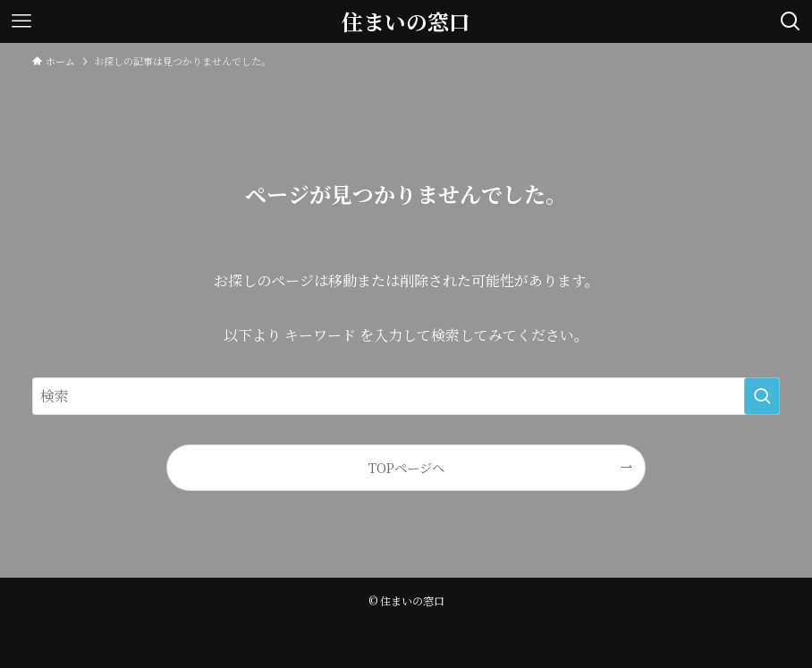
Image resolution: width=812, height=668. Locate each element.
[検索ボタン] (791, 21)
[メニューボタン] (21, 21)
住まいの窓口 (406, 21)
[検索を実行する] (762, 396)
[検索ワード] (406, 396)
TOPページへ (406, 467)
